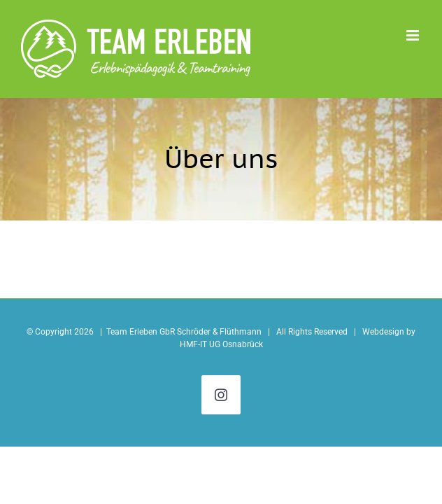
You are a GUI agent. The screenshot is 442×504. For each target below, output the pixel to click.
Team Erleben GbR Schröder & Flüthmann (184, 332)
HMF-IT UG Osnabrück (221, 344)
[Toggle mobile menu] (414, 35)
